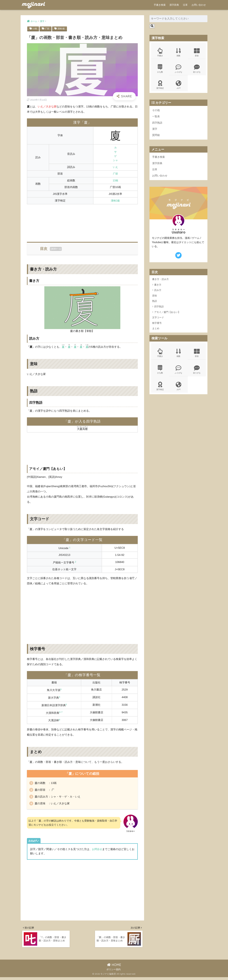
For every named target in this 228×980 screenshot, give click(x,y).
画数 (178, 53)
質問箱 (156, 137)
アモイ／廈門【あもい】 (167, 315)
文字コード (158, 320)
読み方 (158, 293)
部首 (197, 53)
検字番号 (157, 326)
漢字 (155, 131)
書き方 (158, 287)
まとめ (156, 331)
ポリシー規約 (114, 972)
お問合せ (97, 851)
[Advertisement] (82, 221)
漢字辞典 (174, 5)
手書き (160, 53)
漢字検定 (160, 86)
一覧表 (156, 118)
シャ (115, 160)
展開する (56, 249)
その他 (156, 111)
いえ (115, 167)
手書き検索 (160, 5)
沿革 (185, 5)
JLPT (178, 86)
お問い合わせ (199, 5)
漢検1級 (62, 29)
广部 (48, 29)
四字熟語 (158, 124)
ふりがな (178, 69)
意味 (155, 298)
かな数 (160, 69)
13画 (35, 29)
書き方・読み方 (160, 282)
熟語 (155, 304)
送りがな (197, 69)
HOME (114, 968)
